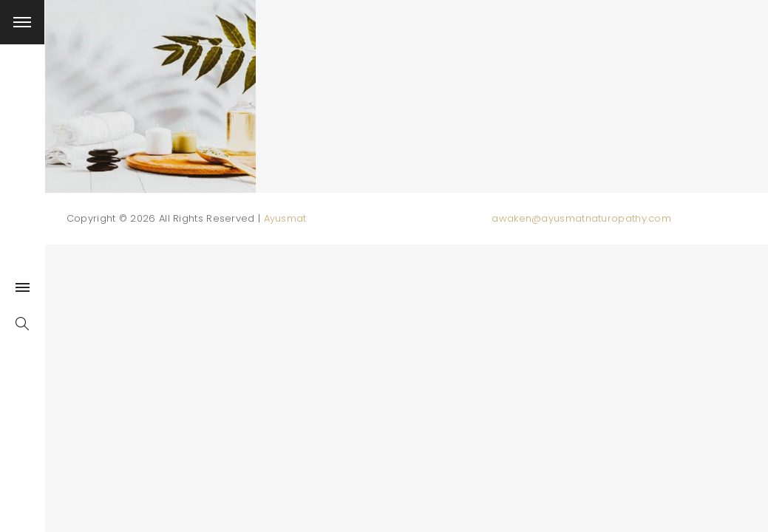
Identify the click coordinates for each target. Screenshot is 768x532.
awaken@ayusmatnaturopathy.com (581, 218)
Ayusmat (285, 218)
